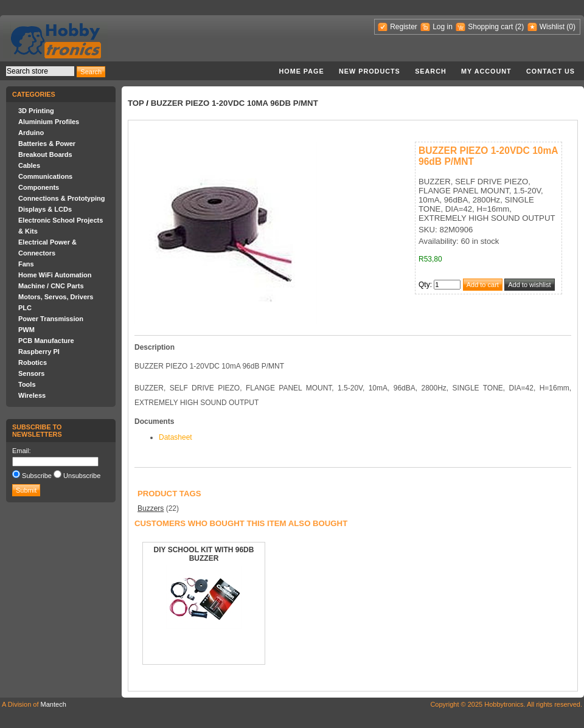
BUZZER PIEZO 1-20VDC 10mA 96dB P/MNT (235, 103)
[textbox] (40, 71)
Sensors (31, 373)
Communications (45, 176)
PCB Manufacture (46, 341)
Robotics (33, 362)
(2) (520, 27)
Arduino (31, 133)
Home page (301, 71)
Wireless (32, 395)
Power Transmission (51, 319)
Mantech (54, 704)
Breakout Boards (45, 154)
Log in (443, 27)
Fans (26, 264)
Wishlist (552, 27)
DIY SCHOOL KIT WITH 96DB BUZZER (204, 554)
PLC (25, 308)
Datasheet (176, 437)
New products (370, 71)
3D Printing (36, 111)
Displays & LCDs (45, 209)
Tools (27, 384)
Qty (424, 285)
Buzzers (151, 508)
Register (404, 27)
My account (486, 71)
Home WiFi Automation (55, 275)
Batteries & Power (47, 144)
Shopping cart (490, 27)
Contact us (551, 71)
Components (39, 187)
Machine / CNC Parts (51, 286)
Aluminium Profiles (49, 122)
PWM (26, 330)
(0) (571, 27)
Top (136, 103)
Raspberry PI (39, 352)
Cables (29, 165)
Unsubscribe (82, 476)
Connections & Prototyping (61, 198)
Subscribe (37, 476)
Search (431, 71)
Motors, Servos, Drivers (56, 297)
